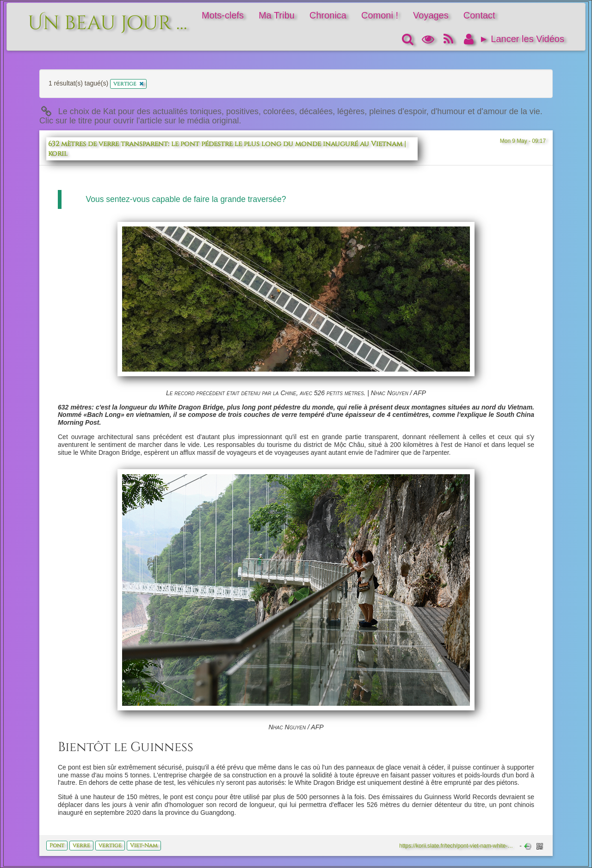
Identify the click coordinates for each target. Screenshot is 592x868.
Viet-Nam (144, 845)
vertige (110, 845)
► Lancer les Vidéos (522, 39)
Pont (57, 845)
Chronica (328, 15)
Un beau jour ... (108, 18)
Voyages (431, 15)
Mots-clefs (223, 15)
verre (81, 845)
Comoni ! (380, 15)
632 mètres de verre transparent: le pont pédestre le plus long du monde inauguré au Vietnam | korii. (227, 149)
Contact (479, 15)
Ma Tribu (277, 15)
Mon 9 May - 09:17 (523, 141)
